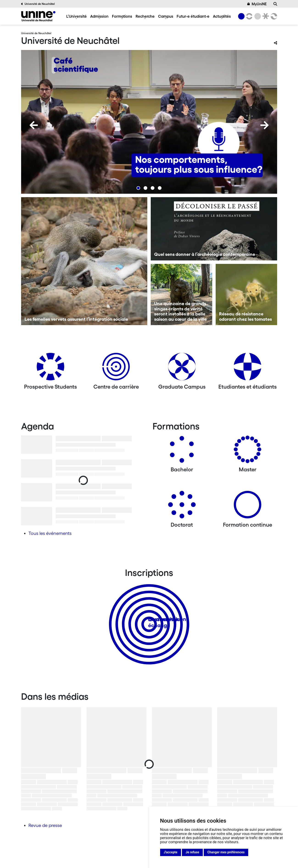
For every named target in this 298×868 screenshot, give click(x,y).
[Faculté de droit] (265, 16)
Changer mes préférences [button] (226, 852)
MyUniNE (257, 4)
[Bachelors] (182, 451)
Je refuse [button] (192, 852)
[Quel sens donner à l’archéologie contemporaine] (214, 229)
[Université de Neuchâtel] (38, 16)
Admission (99, 16)
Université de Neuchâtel (38, 4)
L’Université (77, 16)
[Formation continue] (248, 506)
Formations (122, 16)
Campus (166, 16)
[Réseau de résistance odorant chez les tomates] (246, 295)
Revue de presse (45, 825)
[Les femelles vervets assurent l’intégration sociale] (84, 261)
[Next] (265, 125)
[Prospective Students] (50, 368)
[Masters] (248, 451)
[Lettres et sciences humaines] (249, 16)
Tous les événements (50, 533)
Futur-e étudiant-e (193, 16)
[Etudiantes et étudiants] (248, 368)
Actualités (222, 16)
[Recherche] (275, 4)
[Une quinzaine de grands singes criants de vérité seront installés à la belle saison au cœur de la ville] (181, 295)
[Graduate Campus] (182, 368)
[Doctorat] (182, 506)
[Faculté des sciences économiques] (273, 16)
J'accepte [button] (171, 852)
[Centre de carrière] (116, 368)
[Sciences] (257, 16)
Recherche (145, 16)
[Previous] (34, 125)
